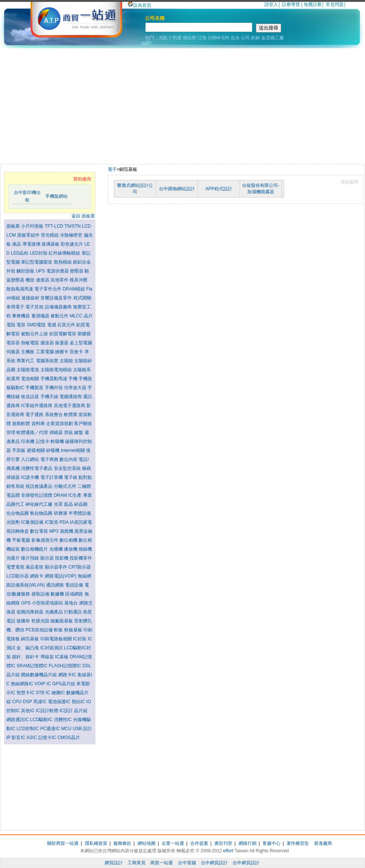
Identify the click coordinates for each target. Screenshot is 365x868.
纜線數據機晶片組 (39, 675)
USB (78, 729)
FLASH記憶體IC (65, 666)
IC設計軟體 (48, 711)
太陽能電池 (28, 370)
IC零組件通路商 (37, 406)
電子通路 (35, 415)
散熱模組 (63, 262)
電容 (22, 325)
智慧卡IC (26, 693)
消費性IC (63, 720)
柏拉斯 (190, 38)
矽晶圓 (81, 504)
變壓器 (77, 271)
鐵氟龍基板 (62, 621)
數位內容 (69, 459)
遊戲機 (67, 531)
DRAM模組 (75, 289)
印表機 (28, 441)
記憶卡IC (48, 738)
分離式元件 (66, 486)
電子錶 (71, 477)
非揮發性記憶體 (37, 495)
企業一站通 (173, 843)
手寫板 (19, 450)
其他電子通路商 (70, 406)
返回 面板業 (83, 216)
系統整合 (54, 415)
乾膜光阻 (41, 621)
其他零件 (60, 280)
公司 (245, 38)
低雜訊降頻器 (30, 612)
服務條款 (122, 843)
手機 (73, 379)
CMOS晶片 (69, 738)
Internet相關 (73, 450)
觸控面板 (26, 271)
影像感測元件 (45, 540)
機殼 (30, 280)
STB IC (44, 693)
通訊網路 (56, 585)
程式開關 (82, 298)
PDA (65, 522)
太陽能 (67, 361)
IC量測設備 (33, 522)
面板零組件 (29, 235)
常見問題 (335, 4)
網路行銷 (248, 843)
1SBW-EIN (218, 38)
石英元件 (67, 325)
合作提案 (199, 843)
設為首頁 (139, 5)
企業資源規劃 (60, 424)
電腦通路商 (71, 397)
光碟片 (14, 558)
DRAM (61, 495)
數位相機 (69, 540)
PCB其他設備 (40, 630)
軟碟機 (58, 441)
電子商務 (50, 459)
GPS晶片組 (64, 684)
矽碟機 (53, 450)
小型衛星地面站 (48, 603)
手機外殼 (54, 388)
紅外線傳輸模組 (65, 253)
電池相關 (30, 379)
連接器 (43, 280)
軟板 (59, 630)
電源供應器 (58, 271)
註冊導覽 (291, 4)
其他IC (28, 711)
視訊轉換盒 (18, 531)
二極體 (84, 486)
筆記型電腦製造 (37, 262)
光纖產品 (54, 612)
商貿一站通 (162, 863)
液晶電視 (35, 567)
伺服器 (14, 352)
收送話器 (30, 397)
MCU (67, 729)
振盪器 (62, 343)
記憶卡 (43, 441)
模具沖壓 (79, 280)
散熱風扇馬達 (20, 289)
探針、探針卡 (26, 657)
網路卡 (37, 576)
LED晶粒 (20, 253)
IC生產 (75, 495)
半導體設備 (80, 513)
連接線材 (31, 298)
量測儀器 (41, 316)
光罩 (59, 504)
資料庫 (39, 424)
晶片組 (81, 711)
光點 (163, 38)
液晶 (17, 244)
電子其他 (35, 307)
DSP (28, 702)
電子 (112, 169)
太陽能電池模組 (57, 370)
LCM (12, 235)
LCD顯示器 (18, 576)
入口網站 (30, 459)
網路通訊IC (18, 720)
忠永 (235, 38)
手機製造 (35, 388)
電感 (52, 325)
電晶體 (14, 495)
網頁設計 (114, 863)
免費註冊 (313, 4)
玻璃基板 (51, 244)
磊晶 (69, 504)
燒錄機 (85, 549)
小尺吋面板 (33, 226)
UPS (41, 271)
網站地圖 (147, 843)
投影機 (62, 558)
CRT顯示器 (80, 567)
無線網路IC (23, 684)
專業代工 (26, 361)
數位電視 (39, 531)
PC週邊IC (51, 729)
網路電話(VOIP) (61, 576)
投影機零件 (81, 558)
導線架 (48, 657)
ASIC (32, 738)
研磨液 (61, 513)
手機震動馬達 (54, 379)
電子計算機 (52, 477)
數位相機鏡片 (35, 549)
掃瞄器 (57, 433)
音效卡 (77, 352)
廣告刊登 (223, 843)
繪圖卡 (62, 352)
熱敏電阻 (30, 343)
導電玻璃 (32, 244)
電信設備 (75, 585)
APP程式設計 (219, 189)
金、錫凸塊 (28, 648)
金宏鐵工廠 (273, 38)
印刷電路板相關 (57, 639)
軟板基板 (74, 630)
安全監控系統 (68, 468)
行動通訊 (73, 612)
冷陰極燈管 (72, 235)
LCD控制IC (28, 729)
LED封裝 (39, 253)
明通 (177, 38)
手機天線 (50, 397)
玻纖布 (24, 621)
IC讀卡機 (30, 477)
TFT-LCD (55, 226)
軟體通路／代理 (33, 433)
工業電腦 (45, 352)
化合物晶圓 (18, 513)
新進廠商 (323, 843)
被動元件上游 (35, 334)
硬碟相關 (36, 450)
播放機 (71, 549)
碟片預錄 (30, 558)
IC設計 (67, 711)
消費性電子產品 (37, 468)
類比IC (79, 702)
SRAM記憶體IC (33, 666)
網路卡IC (68, 675)
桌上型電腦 (81, 343)
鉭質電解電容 (63, 334)
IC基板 (62, 657)
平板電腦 (22, 540)
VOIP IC (43, 684)
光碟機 (57, 549)
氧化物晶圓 (42, 513)
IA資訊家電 (81, 522)
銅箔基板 (30, 639)
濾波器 (48, 343)
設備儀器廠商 (59, 307)
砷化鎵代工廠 (39, 504)
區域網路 (75, 594)
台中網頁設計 (214, 863)
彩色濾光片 (72, 244)
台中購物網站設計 (177, 189)
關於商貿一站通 (63, 843)
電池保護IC (60, 702)
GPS (26, 603)
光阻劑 (14, 522)
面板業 (14, 226)
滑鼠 (69, 433)
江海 (202, 38)
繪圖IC (59, 693)
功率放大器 (76, 388)
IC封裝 (80, 639)
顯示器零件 (57, 567)
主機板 (28, 352)
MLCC (76, 316)
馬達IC (41, 702)
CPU (17, 702)
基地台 (72, 603)
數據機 (58, 594)
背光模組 (50, 235)
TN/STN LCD (78, 226)
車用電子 (16, 307)
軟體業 (71, 415)
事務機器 (22, 316)
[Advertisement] (182, 104)
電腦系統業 (48, 361)
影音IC (19, 738)
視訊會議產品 (39, 486)
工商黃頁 (137, 863)
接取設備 (41, 594)
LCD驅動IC (42, 720)
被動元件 (60, 316)
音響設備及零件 (57, 298)
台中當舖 (187, 863)
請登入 (271, 4)
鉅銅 (255, 38)
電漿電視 (16, 567)
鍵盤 (79, 433)
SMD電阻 (37, 325)
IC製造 (52, 522)
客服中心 (272, 843)
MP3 (55, 531)
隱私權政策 (96, 843)
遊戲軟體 (22, 424)
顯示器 (48, 558)
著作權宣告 (298, 843)
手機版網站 (56, 196)
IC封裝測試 (52, 648)
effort (228, 851)
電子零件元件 (48, 289)
